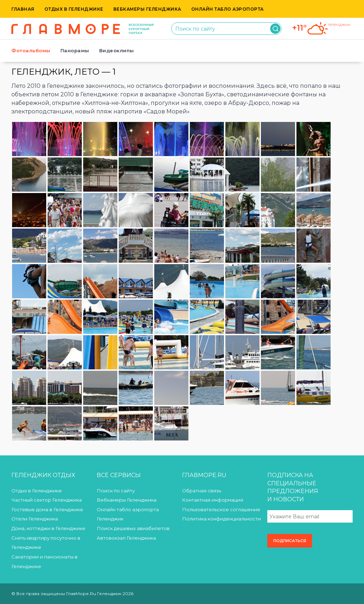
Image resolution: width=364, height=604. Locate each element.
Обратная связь (202, 491)
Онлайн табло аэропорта (227, 9)
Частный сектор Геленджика (47, 500)
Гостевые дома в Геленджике (47, 509)
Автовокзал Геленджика (126, 538)
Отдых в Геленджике (74, 9)
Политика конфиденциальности (221, 519)
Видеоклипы (117, 50)
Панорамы (75, 50)
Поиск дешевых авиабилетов (133, 528)
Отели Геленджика (35, 519)
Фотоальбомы (31, 50)
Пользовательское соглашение (221, 509)
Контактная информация (213, 500)
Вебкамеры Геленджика (147, 9)
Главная (23, 9)
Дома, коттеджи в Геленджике (48, 528)
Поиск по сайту (116, 491)
